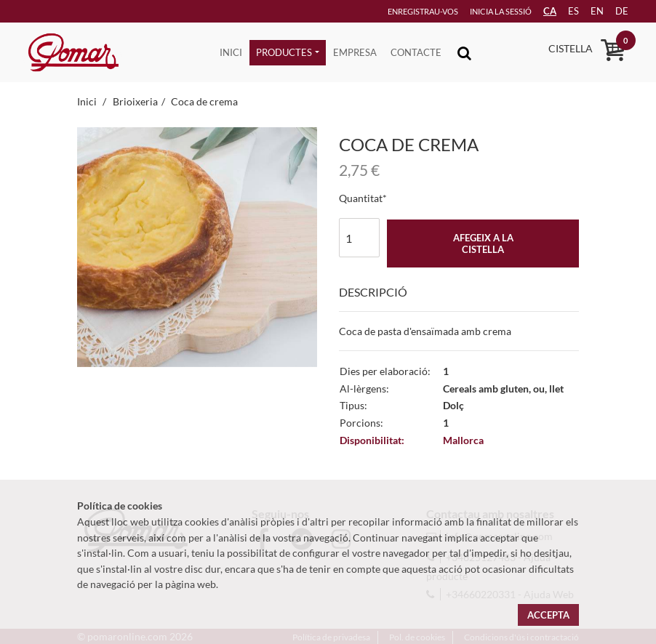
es (563, 11)
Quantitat (361, 198)
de (616, 11)
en (589, 11)
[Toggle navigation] (464, 53)
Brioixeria (135, 101)
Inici (231, 52)
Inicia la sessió (480, 11)
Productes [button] (284, 52)
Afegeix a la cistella (483, 243)
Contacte (416, 52)
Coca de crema (204, 101)
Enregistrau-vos (400, 11)
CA (537, 11)
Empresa (355, 52)
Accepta (548, 615)
